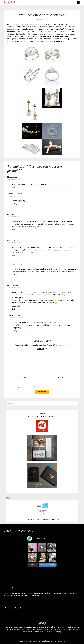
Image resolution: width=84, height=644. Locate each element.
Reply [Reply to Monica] (14, 187)
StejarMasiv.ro (54, 519)
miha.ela (11, 285)
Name (24, 377)
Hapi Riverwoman (42, 519)
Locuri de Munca (33, 595)
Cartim (51, 593)
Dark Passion (58, 593)
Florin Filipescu (30, 519)
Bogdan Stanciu (9, 595)
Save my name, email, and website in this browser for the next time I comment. (42, 387)
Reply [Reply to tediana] (14, 255)
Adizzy (65, 593)
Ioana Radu (10, 2)
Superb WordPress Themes (56, 641)
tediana (10, 240)
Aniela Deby (72, 593)
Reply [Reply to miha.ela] (14, 309)
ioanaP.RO (8, 593)
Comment (42, 349)
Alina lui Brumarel (21, 595)
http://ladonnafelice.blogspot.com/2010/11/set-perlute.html (36, 325)
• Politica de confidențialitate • (14, 608)
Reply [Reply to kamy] (14, 230)
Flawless (36, 593)
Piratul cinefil (43, 593)
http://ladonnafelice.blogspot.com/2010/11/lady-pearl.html (50, 295)
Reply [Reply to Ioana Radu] (15, 204)
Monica (10, 177)
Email (60, 377)
